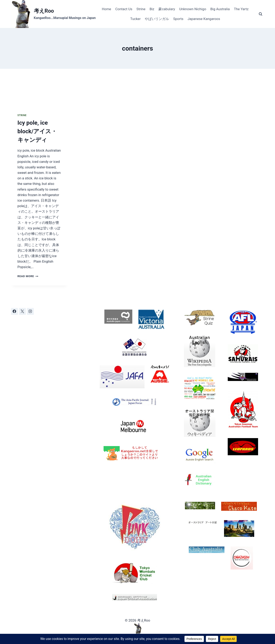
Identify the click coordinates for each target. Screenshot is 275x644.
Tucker (135, 19)
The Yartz (241, 9)
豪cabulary (167, 9)
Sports (178, 19)
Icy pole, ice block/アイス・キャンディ (37, 131)
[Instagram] (30, 311)
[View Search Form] (261, 14)
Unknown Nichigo (193, 9)
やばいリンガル (157, 19)
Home (106, 9)
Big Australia (220, 9)
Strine (141, 9)
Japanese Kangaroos (204, 19)
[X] (22, 311)
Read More (28, 276)
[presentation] (40, 88)
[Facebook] (14, 311)
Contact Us (124, 9)
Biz (152, 9)
